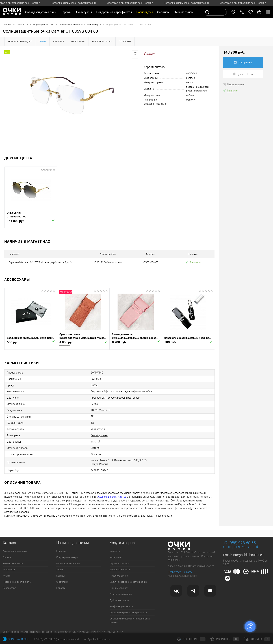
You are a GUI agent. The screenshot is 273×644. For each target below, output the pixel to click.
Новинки (61, 551)
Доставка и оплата (120, 570)
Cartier (95, 385)
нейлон (95, 404)
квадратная (98, 429)
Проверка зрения (119, 576)
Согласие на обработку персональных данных (130, 621)
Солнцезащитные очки (15, 551)
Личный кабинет (119, 588)
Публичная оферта (120, 600)
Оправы (7, 557)
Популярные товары (67, 557)
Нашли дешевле (234, 84)
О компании (63, 582)
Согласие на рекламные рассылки (128, 613)
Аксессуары (9, 570)
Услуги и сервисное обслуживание (128, 582)
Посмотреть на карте (180, 572)
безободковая (99, 435)
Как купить (116, 557)
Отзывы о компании (121, 594)
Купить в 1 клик (243, 74)
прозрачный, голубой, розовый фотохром (115, 398)
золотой (190, 78)
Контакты (115, 551)
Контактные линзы (13, 563)
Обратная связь (16, 639)
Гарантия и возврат (120, 563)
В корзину (243, 62)
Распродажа (10, 588)
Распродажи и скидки (68, 563)
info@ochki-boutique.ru (249, 555)
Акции (60, 570)
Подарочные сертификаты (114, 12)
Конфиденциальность (121, 606)
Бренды (60, 576)
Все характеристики (155, 104)
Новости (61, 588)
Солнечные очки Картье (112, 497)
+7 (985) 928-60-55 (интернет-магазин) (56, 639)
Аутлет (6, 576)
